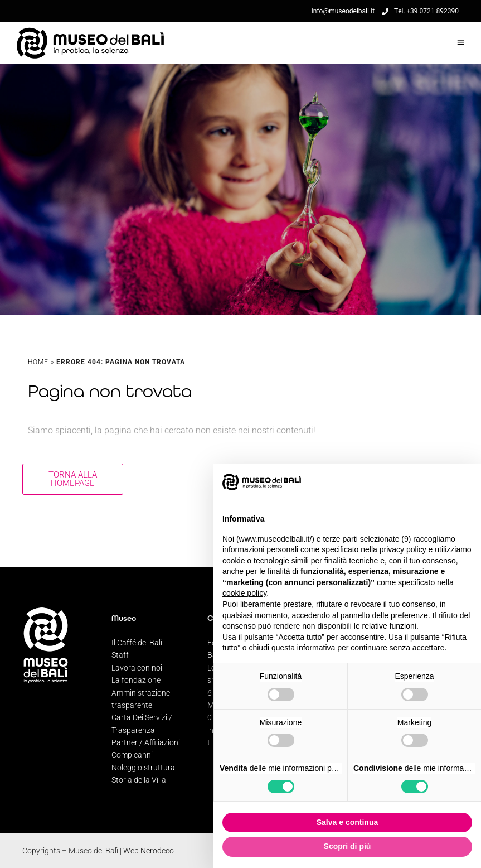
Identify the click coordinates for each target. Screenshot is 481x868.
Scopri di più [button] (348, 846)
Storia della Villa (139, 780)
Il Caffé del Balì (137, 643)
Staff (120, 655)
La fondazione (136, 680)
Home (38, 362)
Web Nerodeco (149, 851)
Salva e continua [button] (347, 822)
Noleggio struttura (143, 768)
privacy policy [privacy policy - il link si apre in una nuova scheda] (403, 549)
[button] (467, 482)
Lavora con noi (137, 668)
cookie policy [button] (244, 593)
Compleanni (132, 755)
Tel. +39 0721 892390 (420, 11)
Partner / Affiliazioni (146, 742)
